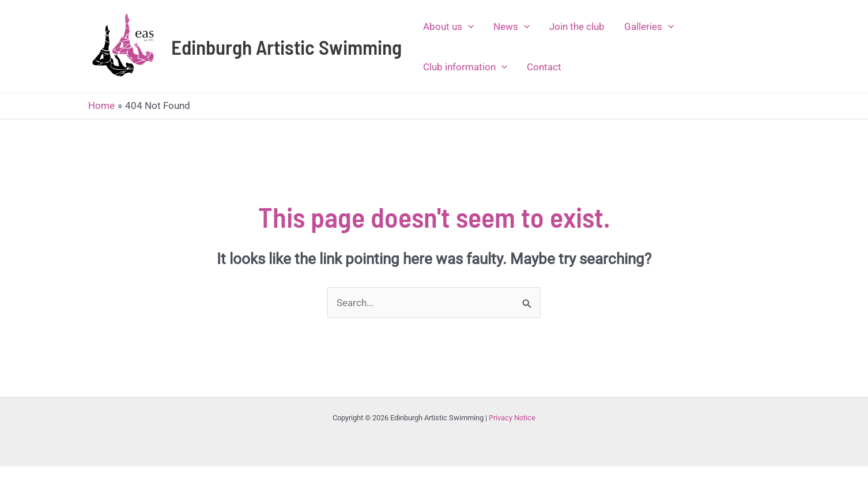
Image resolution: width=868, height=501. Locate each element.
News (512, 27)
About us (448, 27)
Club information (465, 67)
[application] (468, 27)
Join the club (577, 27)
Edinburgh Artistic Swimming (286, 47)
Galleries (649, 27)
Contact (544, 67)
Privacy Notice (512, 418)
